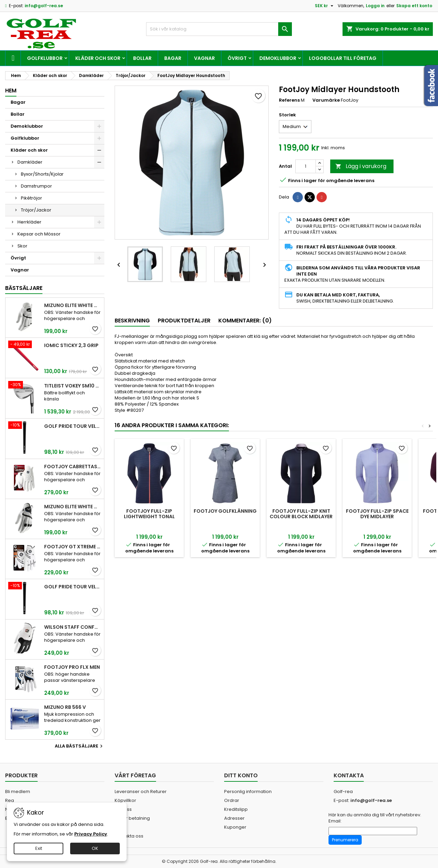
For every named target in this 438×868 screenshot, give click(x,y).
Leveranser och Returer (141, 792)
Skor (22, 246)
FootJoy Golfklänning (225, 511)
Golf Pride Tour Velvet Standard (73, 426)
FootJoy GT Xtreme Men (73, 547)
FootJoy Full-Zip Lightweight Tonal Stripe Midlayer (149, 516)
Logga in (375, 6)
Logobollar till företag (343, 58)
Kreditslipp (236, 809)
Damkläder (30, 162)
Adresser (234, 818)
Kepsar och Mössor (39, 234)
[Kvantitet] (306, 166)
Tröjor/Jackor (36, 210)
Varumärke (326, 100)
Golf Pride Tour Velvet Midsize (73, 587)
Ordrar (232, 800)
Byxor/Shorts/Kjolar (42, 174)
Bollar (142, 58)
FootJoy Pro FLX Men (72, 667)
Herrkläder (29, 222)
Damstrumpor (36, 186)
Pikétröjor (31, 198)
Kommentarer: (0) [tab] (245, 321)
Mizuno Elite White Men (73, 305)
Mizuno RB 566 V (65, 707)
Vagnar (204, 58)
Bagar (173, 58)
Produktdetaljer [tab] (184, 321)
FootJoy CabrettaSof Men (73, 467)
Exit (39, 848)
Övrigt (237, 58)
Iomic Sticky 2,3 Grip (71, 345)
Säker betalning (132, 818)
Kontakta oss (129, 836)
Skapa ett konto (414, 6)
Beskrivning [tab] (132, 321)
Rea (10, 800)
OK (95, 848)
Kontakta (349, 775)
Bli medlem (18, 792)
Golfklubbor (45, 58)
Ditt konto (241, 775)
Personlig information (248, 792)
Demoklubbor (278, 58)
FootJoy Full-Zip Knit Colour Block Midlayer (301, 514)
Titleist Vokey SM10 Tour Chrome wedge (73, 386)
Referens (289, 100)
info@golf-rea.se (44, 6)
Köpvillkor (125, 800)
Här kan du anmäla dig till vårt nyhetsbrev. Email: (375, 818)
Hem (11, 91)
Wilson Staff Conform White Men (73, 627)
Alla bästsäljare (80, 746)
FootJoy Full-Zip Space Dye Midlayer (377, 514)
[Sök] (219, 29)
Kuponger (235, 827)
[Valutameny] (325, 6)
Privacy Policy (91, 834)
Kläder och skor (98, 58)
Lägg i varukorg (361, 166)
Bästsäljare (24, 288)
